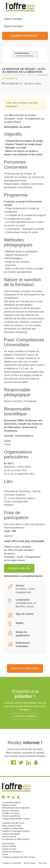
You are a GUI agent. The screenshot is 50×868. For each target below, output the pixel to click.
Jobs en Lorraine (9, 837)
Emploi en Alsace (9, 805)
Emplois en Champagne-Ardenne (16, 831)
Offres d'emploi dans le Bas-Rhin (16, 808)
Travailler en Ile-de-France (13, 823)
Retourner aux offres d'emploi (25, 668)
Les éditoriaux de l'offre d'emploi (16, 839)
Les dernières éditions (11, 802)
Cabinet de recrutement (12, 852)
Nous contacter (8, 844)
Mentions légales (30, 863)
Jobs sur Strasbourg (10, 811)
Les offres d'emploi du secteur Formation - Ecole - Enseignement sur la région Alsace (24, 119)
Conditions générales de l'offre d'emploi (19, 857)
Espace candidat (9, 846)
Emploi (5, 854)
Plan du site (43, 863)
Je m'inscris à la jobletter (25, 716)
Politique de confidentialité (12, 863)
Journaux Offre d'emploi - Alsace (16, 819)
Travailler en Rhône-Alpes (13, 828)
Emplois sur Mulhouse (11, 816)
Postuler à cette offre (19, 568)
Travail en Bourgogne (11, 834)
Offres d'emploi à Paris (12, 826)
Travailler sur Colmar (11, 813)
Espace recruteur (9, 849)
